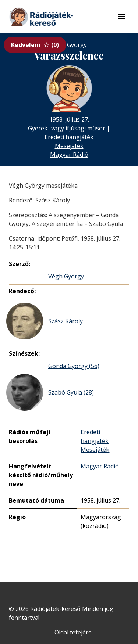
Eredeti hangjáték (69, 137)
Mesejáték (69, 146)
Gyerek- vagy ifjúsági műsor (67, 128)
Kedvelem (35, 45)
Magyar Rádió (69, 155)
